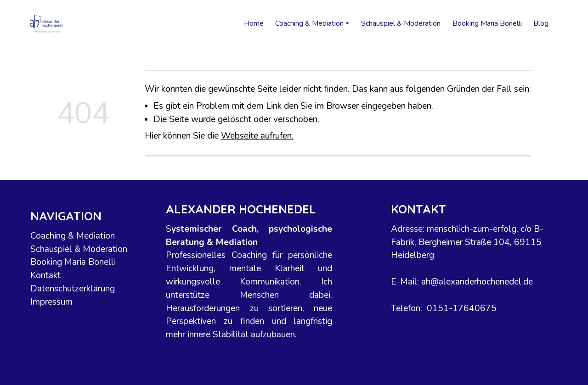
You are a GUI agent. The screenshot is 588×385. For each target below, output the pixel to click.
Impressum (52, 302)
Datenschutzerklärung (73, 289)
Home (254, 23)
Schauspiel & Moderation (401, 23)
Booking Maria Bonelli (487, 23)
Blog (541, 23)
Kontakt (46, 275)
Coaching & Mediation (73, 236)
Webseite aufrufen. (257, 136)
